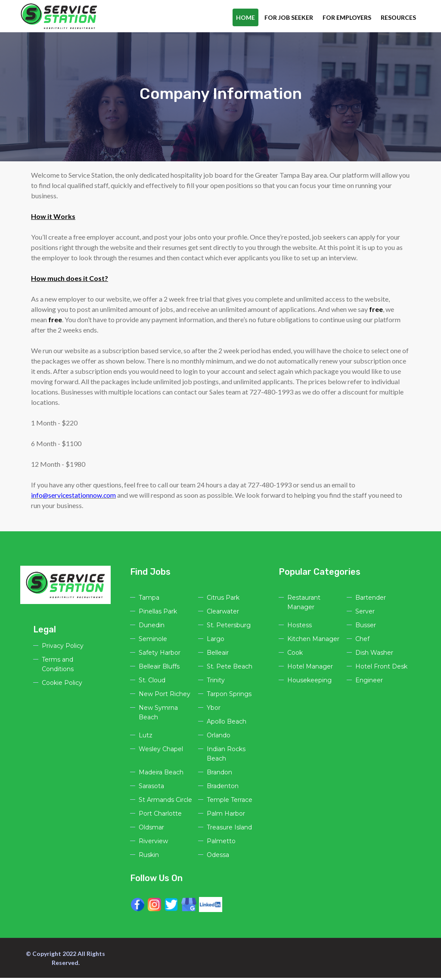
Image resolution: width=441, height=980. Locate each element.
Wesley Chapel (161, 751)
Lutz (146, 737)
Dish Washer (374, 655)
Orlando (219, 737)
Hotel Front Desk (381, 669)
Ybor (214, 710)
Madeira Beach (161, 774)
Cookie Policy (62, 685)
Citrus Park (223, 600)
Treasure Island (229, 829)
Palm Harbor (226, 816)
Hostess (300, 627)
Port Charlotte (160, 816)
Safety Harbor (160, 655)
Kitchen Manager (313, 641)
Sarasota (151, 788)
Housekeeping (309, 682)
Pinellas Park (158, 613)
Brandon (219, 774)
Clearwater (223, 613)
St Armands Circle (165, 802)
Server (365, 613)
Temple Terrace (230, 802)
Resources (398, 17)
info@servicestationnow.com (74, 497)
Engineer (369, 682)
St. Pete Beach (230, 669)
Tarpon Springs (229, 696)
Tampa (149, 600)
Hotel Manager (310, 669)
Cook (295, 655)
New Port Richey (165, 696)
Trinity (216, 682)
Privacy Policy (63, 648)
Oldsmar (151, 829)
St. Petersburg (229, 627)
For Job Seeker (289, 17)
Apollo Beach (227, 724)
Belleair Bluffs (159, 669)
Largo (216, 641)
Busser (366, 627)
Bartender (371, 600)
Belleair (218, 655)
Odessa (218, 857)
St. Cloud (152, 682)
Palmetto (221, 843)
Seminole (153, 641)
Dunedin (152, 627)
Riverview (153, 843)
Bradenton (223, 788)
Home (245, 17)
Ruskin (149, 857)
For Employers (347, 17)
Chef (362, 641)
